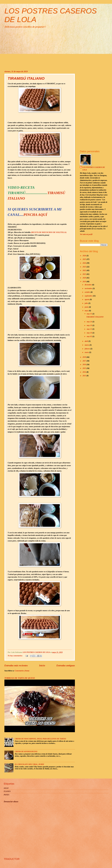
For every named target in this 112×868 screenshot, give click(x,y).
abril (87, 341)
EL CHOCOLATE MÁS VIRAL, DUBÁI (29, 764)
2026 (85, 256)
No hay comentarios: (15, 656)
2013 (85, 376)
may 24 (89, 322)
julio (87, 303)
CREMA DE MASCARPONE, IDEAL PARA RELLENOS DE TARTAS (40, 739)
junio (87, 307)
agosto (87, 300)
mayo (87, 311)
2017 (85, 361)
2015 (85, 368)
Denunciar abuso (11, 802)
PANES (6, 795)
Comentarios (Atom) (22, 671)
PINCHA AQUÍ (35, 215)
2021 (85, 274)
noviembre (89, 288)
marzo (87, 345)
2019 (85, 282)
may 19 (89, 325)
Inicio (42, 665)
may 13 (89, 329)
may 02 (89, 336)
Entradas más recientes (16, 665)
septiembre (89, 296)
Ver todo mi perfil (86, 234)
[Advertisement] (56, 49)
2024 (85, 263)
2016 (85, 365)
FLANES (7, 791)
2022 (85, 270)
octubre (88, 292)
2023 (85, 267)
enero (87, 352)
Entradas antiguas (66, 665)
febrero (88, 349)
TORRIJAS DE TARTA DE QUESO (20, 678)
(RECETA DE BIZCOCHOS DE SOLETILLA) (49, 232)
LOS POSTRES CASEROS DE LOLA (94, 169)
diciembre (88, 285)
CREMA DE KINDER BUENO (26, 752)
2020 (85, 278)
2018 (85, 357)
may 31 (89, 314)
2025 (85, 259)
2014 (85, 372)
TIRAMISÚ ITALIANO (26, 78)
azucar (6, 788)
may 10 (89, 333)
